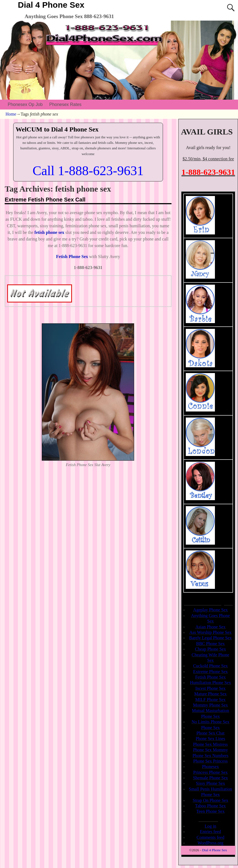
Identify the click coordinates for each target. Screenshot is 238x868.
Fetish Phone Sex (210, 677)
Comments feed (210, 837)
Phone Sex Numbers (210, 756)
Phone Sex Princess (210, 761)
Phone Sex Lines (211, 739)
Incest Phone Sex (211, 688)
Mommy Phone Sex (210, 705)
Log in (211, 826)
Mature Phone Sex (211, 694)
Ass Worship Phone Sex (211, 632)
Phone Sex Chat (211, 733)
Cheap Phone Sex (210, 649)
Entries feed (210, 832)
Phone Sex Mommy (210, 750)
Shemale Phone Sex (210, 778)
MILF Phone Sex (211, 700)
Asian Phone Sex (210, 627)
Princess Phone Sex (210, 772)
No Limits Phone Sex (210, 722)
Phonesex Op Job (25, 104)
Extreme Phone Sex (211, 672)
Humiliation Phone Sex (210, 683)
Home (11, 114)
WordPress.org (211, 843)
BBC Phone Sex (211, 644)
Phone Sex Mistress (211, 744)
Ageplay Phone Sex (211, 610)
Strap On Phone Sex (210, 800)
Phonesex (210, 767)
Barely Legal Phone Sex (210, 638)
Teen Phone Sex (210, 811)
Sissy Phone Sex (211, 783)
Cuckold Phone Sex (211, 666)
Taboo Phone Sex (211, 806)
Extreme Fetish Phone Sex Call (45, 200)
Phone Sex (211, 728)
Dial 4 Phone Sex (51, 5)
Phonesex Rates (65, 104)
